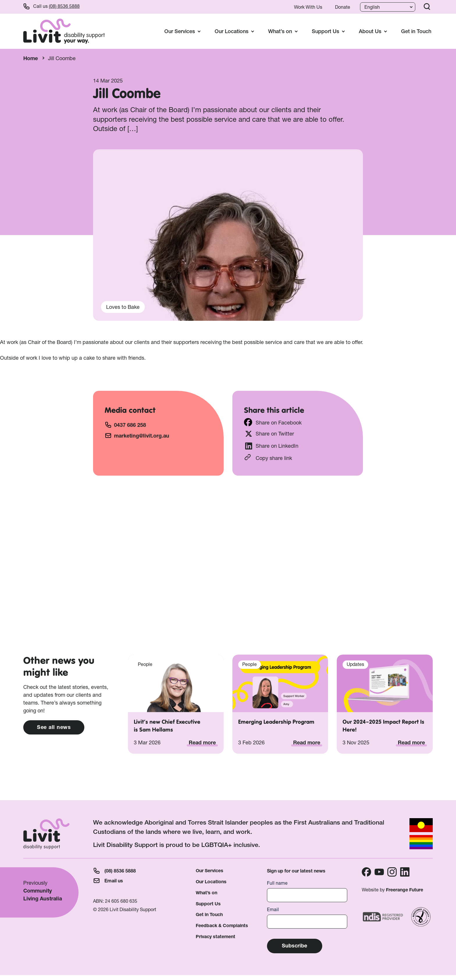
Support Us (208, 904)
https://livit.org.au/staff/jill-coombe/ (298, 457)
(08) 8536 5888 (64, 6)
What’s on (206, 893)
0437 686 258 (130, 425)
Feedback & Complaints (222, 926)
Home (31, 58)
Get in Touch (416, 31)
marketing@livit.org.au (142, 436)
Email (273, 910)
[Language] (387, 7)
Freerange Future (405, 890)
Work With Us (308, 7)
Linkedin (405, 872)
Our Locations (211, 882)
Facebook (366, 872)
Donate (343, 7)
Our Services (210, 871)
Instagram (392, 872)
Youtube (379, 872)
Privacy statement (215, 937)
